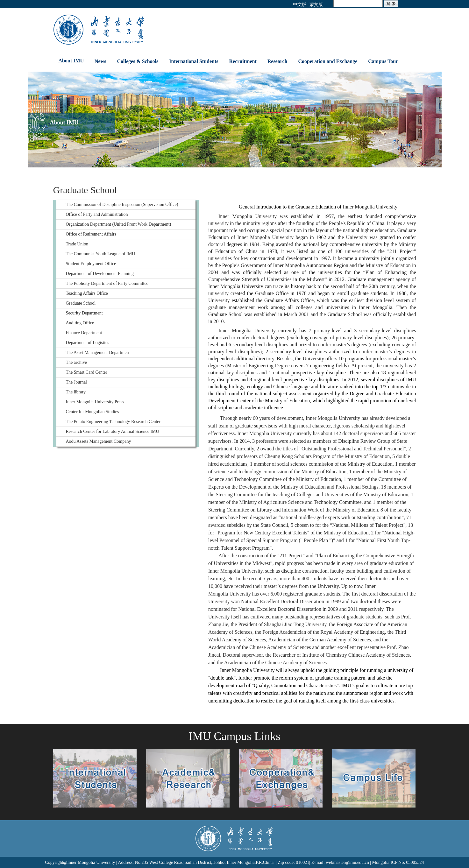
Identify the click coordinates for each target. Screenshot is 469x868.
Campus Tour (383, 61)
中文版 (300, 5)
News (100, 61)
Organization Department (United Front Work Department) (119, 224)
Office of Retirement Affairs (91, 234)
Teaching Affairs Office (87, 293)
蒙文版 (316, 5)
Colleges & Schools (138, 61)
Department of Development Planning (100, 274)
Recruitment (243, 61)
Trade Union (77, 244)
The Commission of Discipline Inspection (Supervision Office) (122, 205)
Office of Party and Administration (97, 214)
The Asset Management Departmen (97, 353)
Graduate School (81, 303)
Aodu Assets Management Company (99, 441)
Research (277, 61)
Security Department (84, 313)
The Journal (76, 382)
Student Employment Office (91, 264)
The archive (76, 362)
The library (76, 392)
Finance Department (84, 333)
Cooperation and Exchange (328, 61)
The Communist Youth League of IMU (101, 254)
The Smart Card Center (87, 372)
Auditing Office (80, 323)
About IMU (71, 61)
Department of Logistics (88, 343)
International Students (194, 61)
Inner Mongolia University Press (95, 402)
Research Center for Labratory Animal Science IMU (113, 431)
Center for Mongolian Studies (92, 412)
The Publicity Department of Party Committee (107, 283)
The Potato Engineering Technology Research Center (113, 422)
